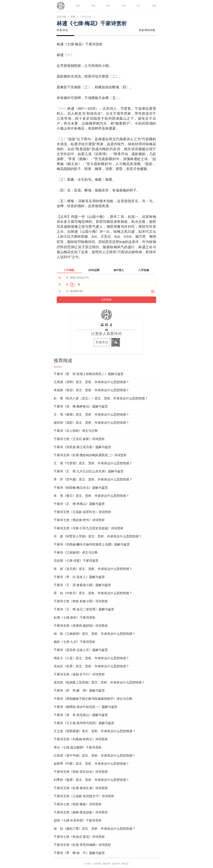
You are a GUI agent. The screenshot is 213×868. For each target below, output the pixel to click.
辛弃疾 (133, 237)
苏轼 (96, 237)
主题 (123, 6)
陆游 (121, 237)
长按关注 (102, 342)
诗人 (138, 6)
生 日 (63, 291)
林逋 (131, 242)
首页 (77, 6)
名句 (108, 6)
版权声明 (118, 863)
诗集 (93, 6)
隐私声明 (107, 863)
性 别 (63, 284)
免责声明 (95, 863)
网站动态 (129, 863)
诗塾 (154, 6)
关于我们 (84, 863)
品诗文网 (63, 17)
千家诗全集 (92, 17)
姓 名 (63, 277)
